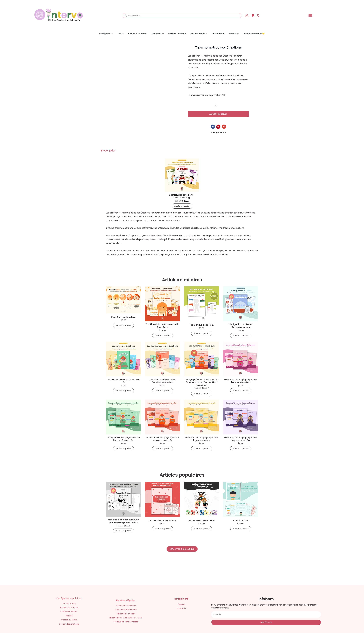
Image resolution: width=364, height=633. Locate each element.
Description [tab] (109, 151)
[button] (310, 16)
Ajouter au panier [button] (182, 206)
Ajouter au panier (218, 114)
